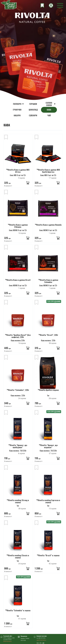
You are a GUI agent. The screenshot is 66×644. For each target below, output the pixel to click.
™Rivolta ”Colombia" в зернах (18, 611)
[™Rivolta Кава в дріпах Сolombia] (48, 264)
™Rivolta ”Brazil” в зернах (48, 555)
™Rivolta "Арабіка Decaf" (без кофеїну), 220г (18, 336)
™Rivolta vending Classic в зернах (18, 557)
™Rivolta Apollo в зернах (48, 390)
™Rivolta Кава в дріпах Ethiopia (18, 226)
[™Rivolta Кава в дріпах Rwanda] (48, 209)
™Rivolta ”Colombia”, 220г (18, 390)
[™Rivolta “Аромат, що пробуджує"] (18, 430)
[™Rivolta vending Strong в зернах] (18, 485)
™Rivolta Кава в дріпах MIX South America (48, 171)
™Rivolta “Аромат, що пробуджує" (18, 446)
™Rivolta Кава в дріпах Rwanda (48, 225)
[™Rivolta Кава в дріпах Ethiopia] (18, 209)
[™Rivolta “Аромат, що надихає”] (48, 430)
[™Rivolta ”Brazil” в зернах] (48, 540)
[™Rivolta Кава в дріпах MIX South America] (48, 154)
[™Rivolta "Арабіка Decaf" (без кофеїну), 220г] (18, 319)
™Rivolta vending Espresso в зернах (48, 501)
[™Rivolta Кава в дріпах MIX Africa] (18, 154)
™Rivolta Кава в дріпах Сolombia (48, 281)
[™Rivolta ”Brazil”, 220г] (48, 319)
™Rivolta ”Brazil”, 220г (48, 335)
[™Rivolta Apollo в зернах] (48, 374)
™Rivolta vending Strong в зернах (18, 501)
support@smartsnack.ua (41, 640)
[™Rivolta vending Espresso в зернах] (48, 485)
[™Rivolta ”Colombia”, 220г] (18, 374)
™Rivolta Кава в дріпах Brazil (18, 280)
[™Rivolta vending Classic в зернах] (18, 540)
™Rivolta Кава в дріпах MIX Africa (18, 171)
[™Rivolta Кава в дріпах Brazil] (18, 264)
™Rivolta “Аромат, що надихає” (48, 446)
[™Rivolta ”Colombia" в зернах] (18, 595)
